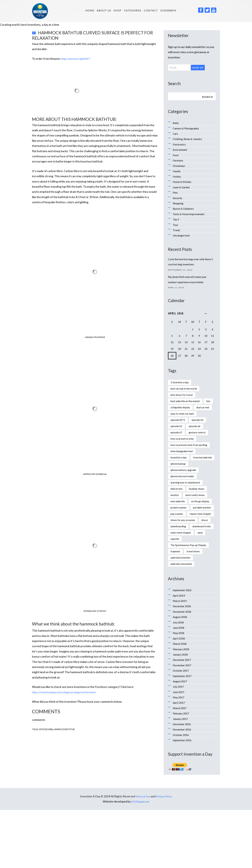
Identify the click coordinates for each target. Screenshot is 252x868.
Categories (133, 11)
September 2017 (183, 734)
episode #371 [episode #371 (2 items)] (179, 431)
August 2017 (181, 739)
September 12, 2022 (182, 271)
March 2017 (180, 766)
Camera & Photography (187, 129)
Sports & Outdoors (184, 209)
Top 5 (176, 220)
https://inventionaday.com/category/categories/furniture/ (69, 692)
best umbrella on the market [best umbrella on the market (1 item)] (188, 404)
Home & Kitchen (183, 183)
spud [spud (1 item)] (204, 589)
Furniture (179, 161)
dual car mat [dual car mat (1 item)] (178, 417)
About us (104, 11)
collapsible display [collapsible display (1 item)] (192, 411)
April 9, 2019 (177, 289)
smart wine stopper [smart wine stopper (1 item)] (183, 589)
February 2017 (182, 772)
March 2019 (180, 659)
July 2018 (179, 680)
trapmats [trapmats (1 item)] (176, 608)
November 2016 (183, 788)
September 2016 (183, 798)
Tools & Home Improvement (190, 215)
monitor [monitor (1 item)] (175, 522)
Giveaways (168, 11)
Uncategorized (182, 236)
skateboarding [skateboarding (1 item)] (193, 575)
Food (176, 156)
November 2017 (183, 723)
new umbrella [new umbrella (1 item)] (179, 529)
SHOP (117, 11)
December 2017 (183, 718)
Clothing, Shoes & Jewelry (189, 140)
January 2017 (181, 777)
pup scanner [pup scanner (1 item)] (178, 555)
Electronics (180, 145)
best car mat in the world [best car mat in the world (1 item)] (186, 391)
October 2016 (182, 793)
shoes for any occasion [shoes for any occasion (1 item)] (185, 569)
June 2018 (179, 686)
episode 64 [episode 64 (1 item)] (201, 431)
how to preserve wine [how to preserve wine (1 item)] (184, 451)
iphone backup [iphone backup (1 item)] (180, 489)
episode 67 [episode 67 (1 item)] (177, 444)
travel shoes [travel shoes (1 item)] (196, 608)
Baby (176, 124)
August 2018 (181, 675)
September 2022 (183, 648)
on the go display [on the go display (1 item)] (181, 535)
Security (178, 199)
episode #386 (47, 729)
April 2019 (179, 654)
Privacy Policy (165, 855)
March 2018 (180, 702)
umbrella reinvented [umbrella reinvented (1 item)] (183, 622)
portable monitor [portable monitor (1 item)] (181, 549)
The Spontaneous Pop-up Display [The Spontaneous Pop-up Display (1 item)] (191, 602)
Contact (151, 11)
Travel (177, 231)
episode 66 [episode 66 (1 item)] (197, 437)
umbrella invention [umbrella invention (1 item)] (182, 615)
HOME (90, 11)
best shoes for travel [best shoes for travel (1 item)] (183, 397)
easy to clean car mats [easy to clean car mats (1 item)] (184, 424)
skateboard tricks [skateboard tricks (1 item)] (181, 582)
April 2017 (179, 761)
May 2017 (179, 755)
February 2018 (182, 707)
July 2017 (179, 745)
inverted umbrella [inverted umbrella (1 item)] (182, 482)
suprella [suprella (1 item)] (175, 595)
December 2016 (183, 782)
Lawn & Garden (182, 188)
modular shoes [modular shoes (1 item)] (200, 516)
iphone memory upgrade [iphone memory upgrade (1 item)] (186, 496)
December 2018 (183, 664)
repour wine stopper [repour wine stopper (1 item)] (183, 562)
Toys (176, 226)
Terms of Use (142, 855)
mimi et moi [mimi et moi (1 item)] (178, 516)
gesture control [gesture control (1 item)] (200, 444)
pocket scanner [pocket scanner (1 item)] (180, 542)
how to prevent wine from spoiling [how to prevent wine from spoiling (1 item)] (187, 460)
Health (177, 172)
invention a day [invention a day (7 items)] (180, 476)
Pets (176, 193)
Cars (176, 135)
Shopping (179, 204)
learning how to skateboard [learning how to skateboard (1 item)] (188, 509)
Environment (181, 151)
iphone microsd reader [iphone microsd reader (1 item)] (185, 502)
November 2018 (183, 670)
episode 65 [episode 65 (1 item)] (177, 437)
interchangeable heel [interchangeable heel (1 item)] (184, 469)
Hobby (177, 177)
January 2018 (181, 713)
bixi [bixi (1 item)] (173, 411)
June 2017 (179, 750)
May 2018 (179, 691)
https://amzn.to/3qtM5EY (78, 59)
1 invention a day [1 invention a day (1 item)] (181, 384)
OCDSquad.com (140, 860)
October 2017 (182, 729)
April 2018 (179, 696)
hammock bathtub (67, 729)
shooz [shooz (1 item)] (174, 575)
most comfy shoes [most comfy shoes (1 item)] (198, 522)
